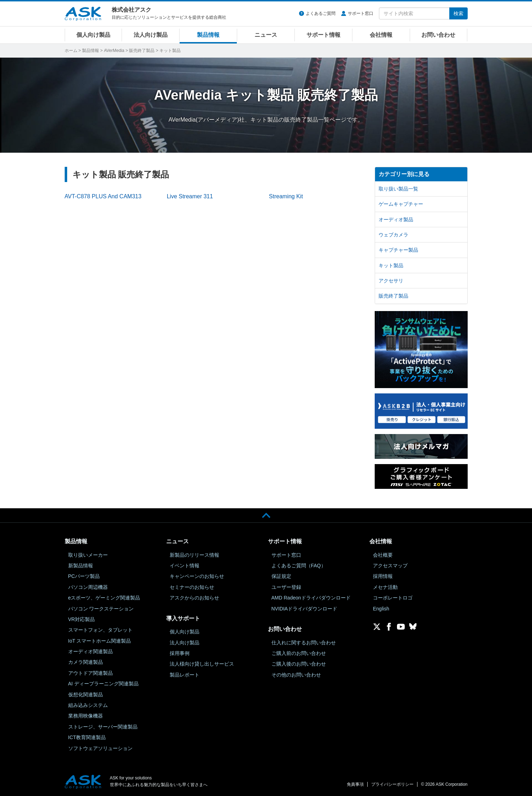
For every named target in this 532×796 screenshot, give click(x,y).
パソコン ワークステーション (101, 609)
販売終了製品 (142, 51)
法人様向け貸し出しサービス (202, 664)
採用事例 (180, 653)
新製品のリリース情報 (194, 555)
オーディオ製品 (396, 220)
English (381, 609)
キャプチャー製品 (398, 250)
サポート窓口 (361, 13)
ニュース (266, 35)
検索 (458, 13)
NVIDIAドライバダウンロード (305, 609)
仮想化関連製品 (86, 695)
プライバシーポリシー (392, 784)
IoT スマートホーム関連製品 (100, 641)
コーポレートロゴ (393, 598)
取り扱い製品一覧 (398, 189)
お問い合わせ (438, 35)
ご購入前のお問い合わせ (299, 653)
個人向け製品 (93, 35)
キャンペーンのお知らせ (197, 576)
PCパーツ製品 (84, 576)
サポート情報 (323, 35)
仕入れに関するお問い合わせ (304, 643)
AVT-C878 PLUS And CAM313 (103, 196)
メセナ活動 (385, 587)
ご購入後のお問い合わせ (299, 664)
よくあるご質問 (321, 13)
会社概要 (383, 555)
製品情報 (208, 35)
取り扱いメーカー (88, 555)
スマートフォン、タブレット (100, 630)
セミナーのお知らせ (192, 587)
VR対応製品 (81, 619)
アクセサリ (391, 281)
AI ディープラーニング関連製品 (103, 684)
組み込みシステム (88, 705)
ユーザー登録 (286, 587)
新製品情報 (81, 566)
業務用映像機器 (86, 716)
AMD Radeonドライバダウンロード (311, 598)
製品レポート (185, 675)
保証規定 (281, 576)
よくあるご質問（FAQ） (299, 566)
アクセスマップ (390, 566)
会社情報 (381, 35)
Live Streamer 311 (190, 196)
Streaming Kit (286, 196)
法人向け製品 (151, 35)
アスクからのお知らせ (194, 598)
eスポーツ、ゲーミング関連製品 (104, 598)
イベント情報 (185, 566)
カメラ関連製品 (86, 662)
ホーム (71, 51)
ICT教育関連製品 (87, 737)
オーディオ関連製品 (90, 651)
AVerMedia (114, 51)
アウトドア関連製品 (90, 673)
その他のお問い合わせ (296, 675)
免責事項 (355, 784)
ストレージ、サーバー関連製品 (103, 727)
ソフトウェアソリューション (100, 748)
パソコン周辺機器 (88, 587)
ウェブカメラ (393, 235)
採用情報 (383, 576)
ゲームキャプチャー (401, 204)
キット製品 (391, 265)
